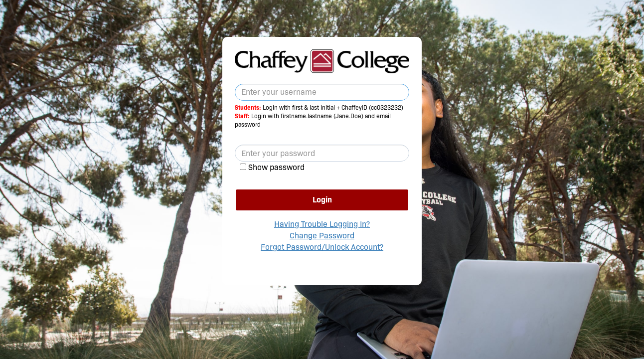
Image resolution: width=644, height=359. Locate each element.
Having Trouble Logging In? (322, 224)
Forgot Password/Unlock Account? (322, 247)
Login (322, 200)
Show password (276, 167)
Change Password (322, 236)
